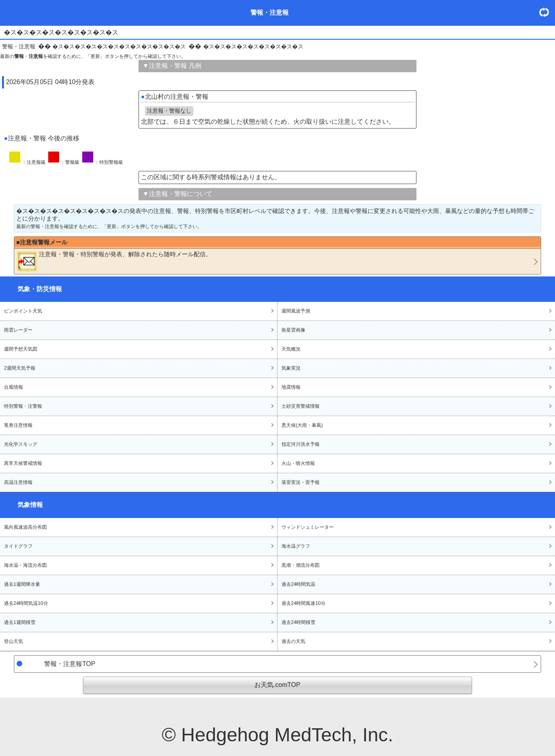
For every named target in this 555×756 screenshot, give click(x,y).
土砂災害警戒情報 (301, 406)
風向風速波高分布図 (25, 527)
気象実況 (291, 368)
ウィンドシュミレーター (308, 527)
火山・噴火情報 (298, 463)
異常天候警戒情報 (23, 463)
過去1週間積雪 (20, 622)
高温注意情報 (18, 482)
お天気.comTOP (277, 685)
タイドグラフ (18, 546)
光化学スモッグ (21, 444)
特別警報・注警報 (23, 406)
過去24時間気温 (298, 584)
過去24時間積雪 (298, 622)
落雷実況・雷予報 (301, 482)
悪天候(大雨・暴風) (302, 425)
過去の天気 (293, 641)
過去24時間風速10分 (304, 603)
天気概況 (291, 349)
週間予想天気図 (21, 349)
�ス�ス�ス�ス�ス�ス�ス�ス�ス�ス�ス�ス (119, 46)
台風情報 (13, 387)
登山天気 (13, 641)
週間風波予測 (296, 311)
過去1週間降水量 (22, 584)
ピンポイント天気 (23, 311)
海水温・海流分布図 (25, 565)
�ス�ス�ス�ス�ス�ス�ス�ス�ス (253, 46)
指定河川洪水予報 (301, 444)
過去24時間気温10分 (26, 603)
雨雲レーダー (18, 330)
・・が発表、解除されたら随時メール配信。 (114, 261)
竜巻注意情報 (18, 425)
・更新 (547, 12)
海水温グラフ (296, 546)
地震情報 (291, 387)
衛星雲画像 (293, 330)
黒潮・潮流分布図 (301, 565)
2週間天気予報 (20, 368)
